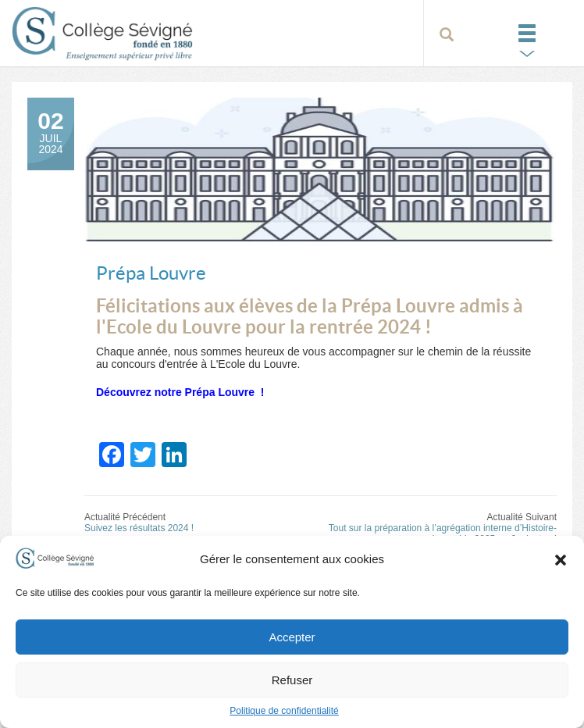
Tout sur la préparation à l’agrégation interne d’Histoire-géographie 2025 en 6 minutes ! (443, 534)
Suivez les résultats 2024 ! (139, 528)
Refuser (292, 680)
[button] (561, 559)
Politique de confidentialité (284, 711)
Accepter (292, 637)
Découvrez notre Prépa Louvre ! (182, 392)
